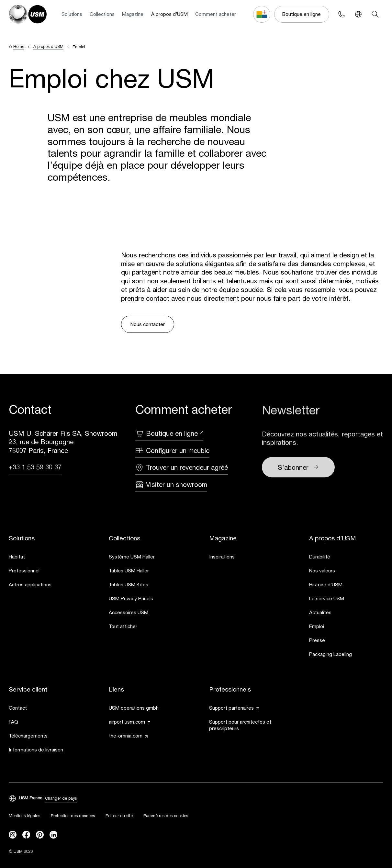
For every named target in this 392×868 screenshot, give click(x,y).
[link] (46, 558)
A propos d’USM (169, 14)
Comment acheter (216, 14)
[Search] (375, 14)
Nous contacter (148, 324)
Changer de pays (61, 799)
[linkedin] (53, 835)
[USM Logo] (28, 14)
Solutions (72, 14)
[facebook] (26, 835)
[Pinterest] (40, 835)
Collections (102, 14)
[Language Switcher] (358, 14)
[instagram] (13, 835)
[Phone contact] (342, 14)
